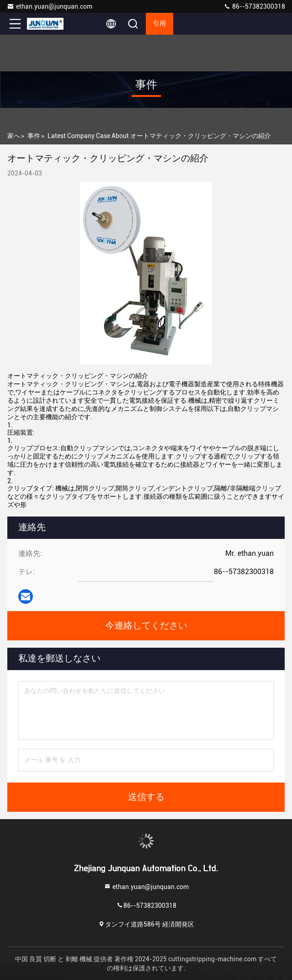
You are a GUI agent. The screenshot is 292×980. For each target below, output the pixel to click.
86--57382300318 (254, 6)
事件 (34, 136)
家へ (14, 136)
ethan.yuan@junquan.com (50, 6)
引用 (159, 24)
